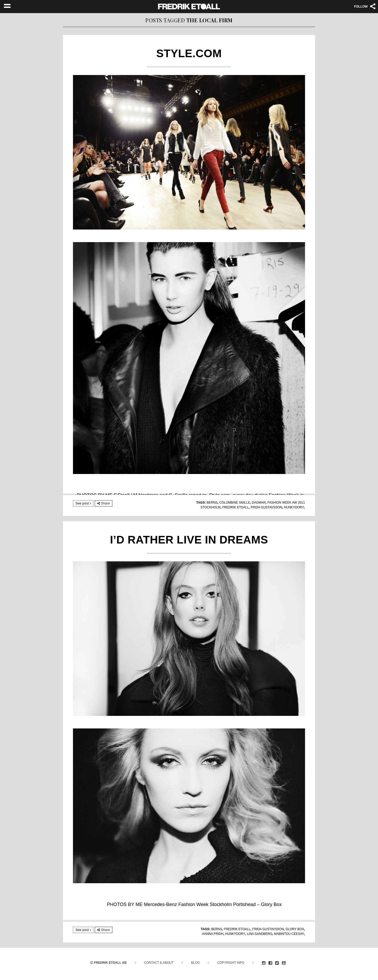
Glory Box (295, 929)
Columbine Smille (235, 503)
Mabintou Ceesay (289, 934)
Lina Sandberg (260, 934)
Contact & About (159, 963)
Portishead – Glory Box (257, 904)
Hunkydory (294, 507)
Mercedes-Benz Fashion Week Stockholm (188, 904)
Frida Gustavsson (266, 507)
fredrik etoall (235, 507)
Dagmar (259, 503)
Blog (195, 963)
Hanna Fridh (212, 934)
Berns (212, 503)
